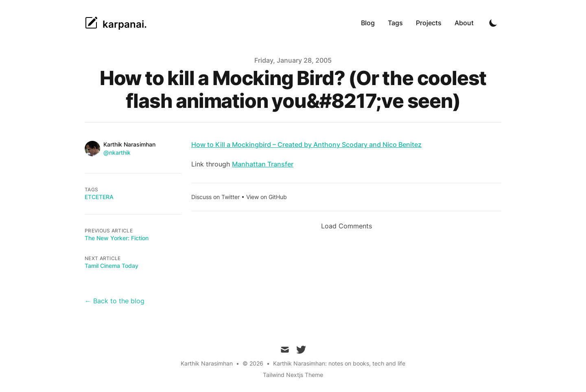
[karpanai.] (116, 23)
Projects (429, 23)
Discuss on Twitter (215, 197)
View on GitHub (267, 197)
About (464, 23)
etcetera (99, 197)
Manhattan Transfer (263, 164)
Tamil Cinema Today (112, 266)
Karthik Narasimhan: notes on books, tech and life (339, 363)
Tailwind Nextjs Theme (293, 375)
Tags (395, 23)
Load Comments (347, 226)
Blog (368, 23)
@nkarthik (117, 152)
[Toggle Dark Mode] (493, 23)
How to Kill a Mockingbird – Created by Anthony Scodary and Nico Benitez (306, 145)
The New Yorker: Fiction (117, 238)
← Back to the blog (115, 301)
